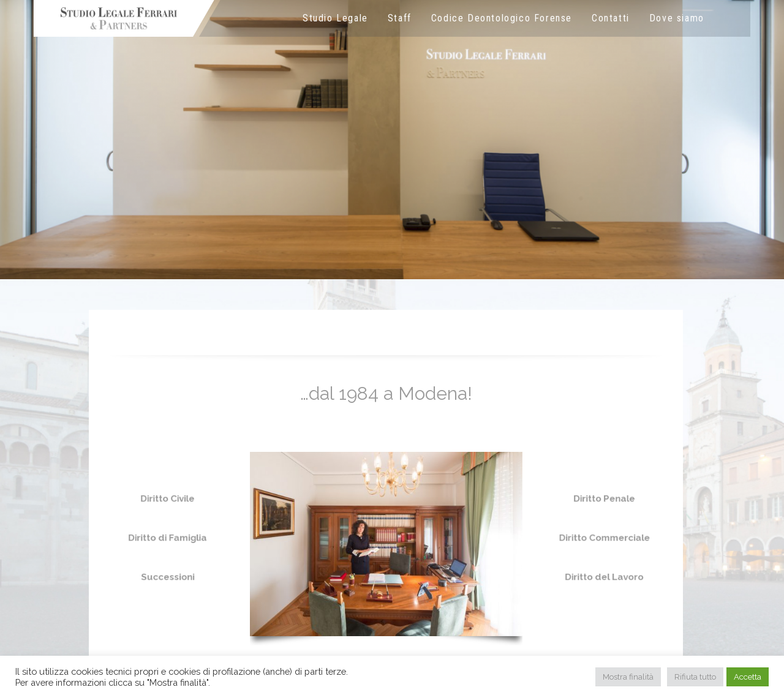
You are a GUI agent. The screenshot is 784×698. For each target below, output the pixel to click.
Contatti (611, 18)
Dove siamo (677, 18)
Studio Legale (335, 18)
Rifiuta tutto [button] (695, 677)
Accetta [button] (748, 677)
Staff (400, 18)
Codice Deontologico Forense (502, 18)
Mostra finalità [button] (628, 677)
